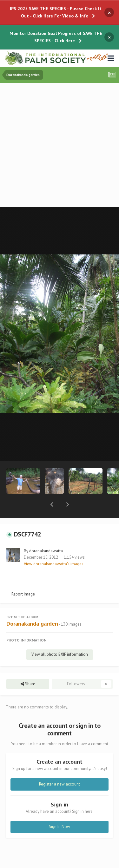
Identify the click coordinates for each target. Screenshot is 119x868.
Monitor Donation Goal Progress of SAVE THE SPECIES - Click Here (56, 37)
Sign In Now (60, 810)
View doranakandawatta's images (54, 547)
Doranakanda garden (32, 607)
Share (28, 667)
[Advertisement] (60, 145)
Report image (23, 578)
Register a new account (60, 768)
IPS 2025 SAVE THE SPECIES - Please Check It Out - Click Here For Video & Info (56, 12)
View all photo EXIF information (60, 638)
